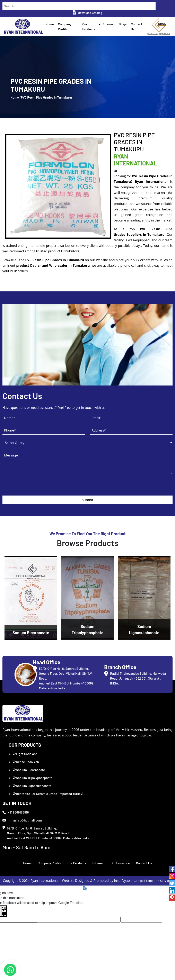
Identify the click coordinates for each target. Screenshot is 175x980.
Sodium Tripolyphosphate (33, 778)
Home (50, 24)
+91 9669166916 (16, 812)
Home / (16, 97)
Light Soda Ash (25, 754)
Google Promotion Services (153, 881)
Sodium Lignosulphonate (32, 786)
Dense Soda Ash (26, 762)
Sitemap (109, 24)
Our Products (77, 863)
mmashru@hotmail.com (22, 820)
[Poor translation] (4, 911)
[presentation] (34, 488)
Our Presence (120, 863)
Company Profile (50, 863)
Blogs (123, 24)
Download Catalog (87, 13)
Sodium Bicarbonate (29, 770)
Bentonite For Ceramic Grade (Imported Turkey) (48, 794)
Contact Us (144, 863)
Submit (87, 500)
